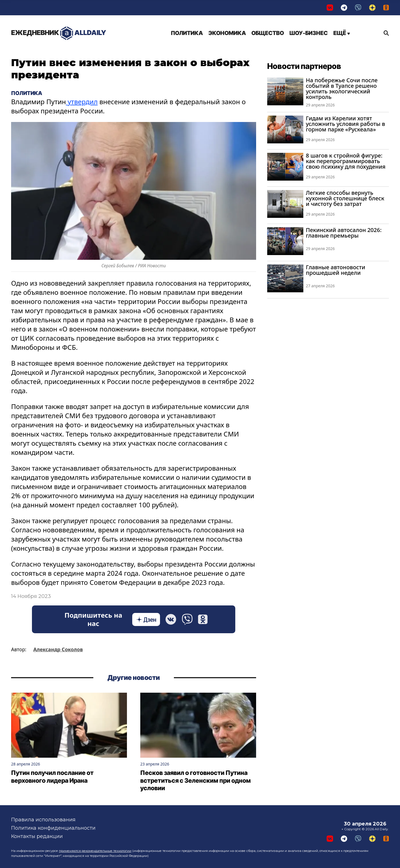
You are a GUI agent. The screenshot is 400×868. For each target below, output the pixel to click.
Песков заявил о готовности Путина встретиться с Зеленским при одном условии (196, 780)
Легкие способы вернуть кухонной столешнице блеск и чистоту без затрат (345, 198)
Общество (268, 33)
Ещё (342, 33)
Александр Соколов (58, 649)
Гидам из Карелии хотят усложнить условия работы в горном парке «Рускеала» (345, 124)
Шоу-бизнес (309, 33)
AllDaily (59, 33)
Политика (187, 33)
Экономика (227, 33)
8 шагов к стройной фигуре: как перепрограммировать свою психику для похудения (346, 161)
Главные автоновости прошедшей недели (336, 270)
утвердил (82, 102)
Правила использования (43, 820)
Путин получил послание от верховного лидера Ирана (52, 777)
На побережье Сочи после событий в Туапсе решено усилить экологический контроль (342, 88)
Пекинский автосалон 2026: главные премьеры (344, 233)
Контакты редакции (37, 836)
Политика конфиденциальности (53, 828)
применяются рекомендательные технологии (95, 851)
